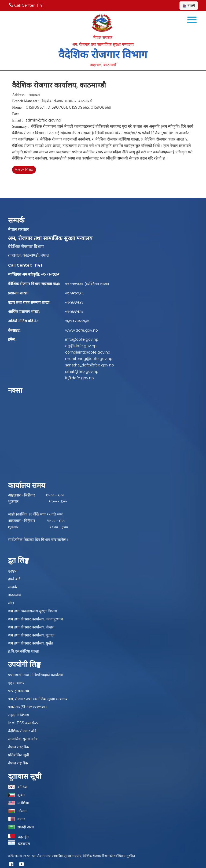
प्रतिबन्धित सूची (19, 755)
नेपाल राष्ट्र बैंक (18, 763)
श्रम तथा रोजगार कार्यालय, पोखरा (31, 627)
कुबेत (21, 795)
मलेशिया (23, 803)
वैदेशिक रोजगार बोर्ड (22, 731)
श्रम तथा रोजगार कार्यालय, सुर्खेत (31, 643)
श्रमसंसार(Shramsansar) (27, 707)
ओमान (22, 811)
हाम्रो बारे (14, 579)
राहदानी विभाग (19, 715)
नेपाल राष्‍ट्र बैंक (19, 747)
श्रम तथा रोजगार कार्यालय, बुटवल (31, 635)
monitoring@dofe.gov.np (89, 359)
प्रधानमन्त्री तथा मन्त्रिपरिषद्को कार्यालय (35, 675)
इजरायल (19, 844)
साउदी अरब (26, 827)
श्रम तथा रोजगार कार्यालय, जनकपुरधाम (35, 619)
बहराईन (18, 837)
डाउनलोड (14, 595)
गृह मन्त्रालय (16, 683)
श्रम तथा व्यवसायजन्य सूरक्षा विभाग (32, 611)
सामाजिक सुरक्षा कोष (23, 739)
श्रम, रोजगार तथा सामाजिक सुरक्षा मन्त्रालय (38, 699)
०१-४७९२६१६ (74, 293)
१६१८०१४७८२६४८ (77, 321)
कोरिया (22, 787)
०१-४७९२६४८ (74, 302)
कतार (21, 819)
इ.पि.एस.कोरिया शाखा (23, 651)
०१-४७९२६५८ (74, 312)
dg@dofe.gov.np (81, 346)
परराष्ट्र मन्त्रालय (19, 691)
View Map (24, 169)
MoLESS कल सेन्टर (23, 723)
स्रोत (11, 603)
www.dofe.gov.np (82, 330)
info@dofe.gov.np (82, 339)
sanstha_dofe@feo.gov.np (90, 365)
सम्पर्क (12, 587)
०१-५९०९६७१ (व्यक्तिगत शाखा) (87, 284)
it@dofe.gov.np (80, 378)
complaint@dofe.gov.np (88, 352)
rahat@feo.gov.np (82, 372)
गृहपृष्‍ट (13, 571)
